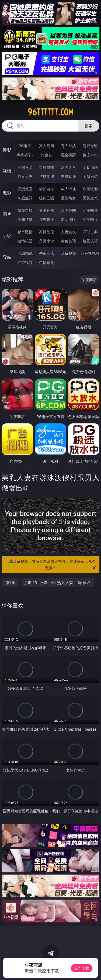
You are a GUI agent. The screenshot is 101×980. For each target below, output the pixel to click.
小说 (7, 236)
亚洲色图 (47, 210)
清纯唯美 (47, 219)
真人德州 (47, 146)
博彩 (7, 150)
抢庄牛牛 (90, 155)
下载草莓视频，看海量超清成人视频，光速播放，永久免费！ (51, 565)
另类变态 (90, 198)
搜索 (89, 126)
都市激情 (25, 232)
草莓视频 (68, 253)
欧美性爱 (90, 189)
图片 (7, 214)
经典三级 (47, 198)
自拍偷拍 (47, 167)
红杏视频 (25, 262)
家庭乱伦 (47, 232)
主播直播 (68, 176)
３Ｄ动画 (90, 167)
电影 (7, 193)
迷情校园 (25, 241)
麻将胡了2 (25, 155)
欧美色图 (68, 210)
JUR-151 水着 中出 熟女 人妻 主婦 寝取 (58, 583)
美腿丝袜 (25, 219)
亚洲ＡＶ (25, 167)
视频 (7, 171)
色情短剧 (47, 262)
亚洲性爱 (25, 189)
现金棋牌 (68, 155)
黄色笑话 (68, 241)
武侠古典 (90, 232)
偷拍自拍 (47, 189)
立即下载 (82, 968)
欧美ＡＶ (68, 167)
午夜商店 (47, 253)
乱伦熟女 (68, 198)
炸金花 (47, 155)
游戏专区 (90, 146)
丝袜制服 (47, 176)
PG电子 (25, 146)
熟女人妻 (25, 176)
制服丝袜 (25, 198)
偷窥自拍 (25, 210)
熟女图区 (68, 219)
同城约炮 (25, 253)
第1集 (10, 583)
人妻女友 (68, 232)
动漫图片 (90, 210)
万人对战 (68, 146)
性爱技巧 (90, 241)
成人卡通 (68, 189)
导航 (7, 257)
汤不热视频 (90, 253)
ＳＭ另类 (90, 176)
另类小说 (47, 241)
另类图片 (90, 219)
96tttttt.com (51, 112)
